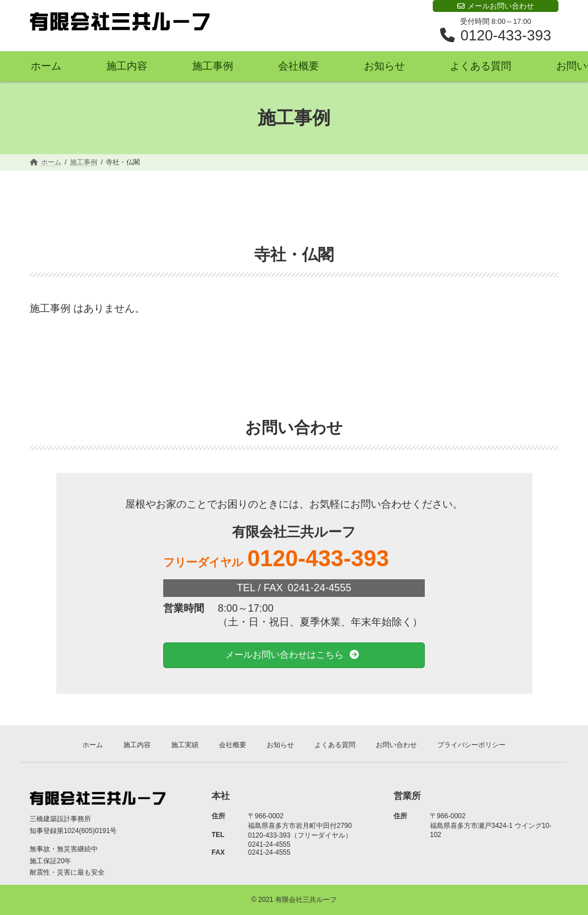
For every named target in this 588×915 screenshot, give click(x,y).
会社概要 (233, 745)
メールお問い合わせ (496, 6)
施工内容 (137, 745)
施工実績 (185, 745)
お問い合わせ (396, 745)
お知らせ (280, 745)
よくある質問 (335, 745)
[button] (294, 655)
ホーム (93, 745)
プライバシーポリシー (471, 745)
